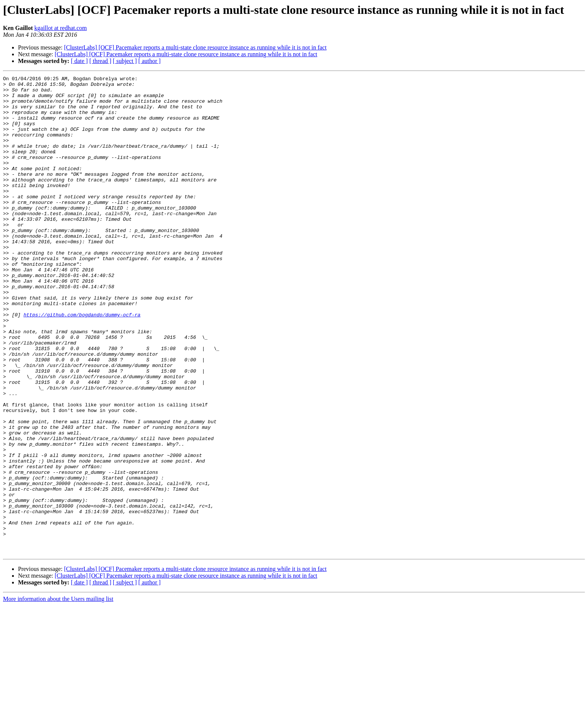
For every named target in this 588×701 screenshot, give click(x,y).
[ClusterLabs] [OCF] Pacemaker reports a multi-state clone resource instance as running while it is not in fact (195, 47)
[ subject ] (125, 61)
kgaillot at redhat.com (61, 28)
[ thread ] (100, 61)
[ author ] (150, 61)
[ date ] (79, 61)
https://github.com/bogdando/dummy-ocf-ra (82, 363)
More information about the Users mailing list (58, 694)
